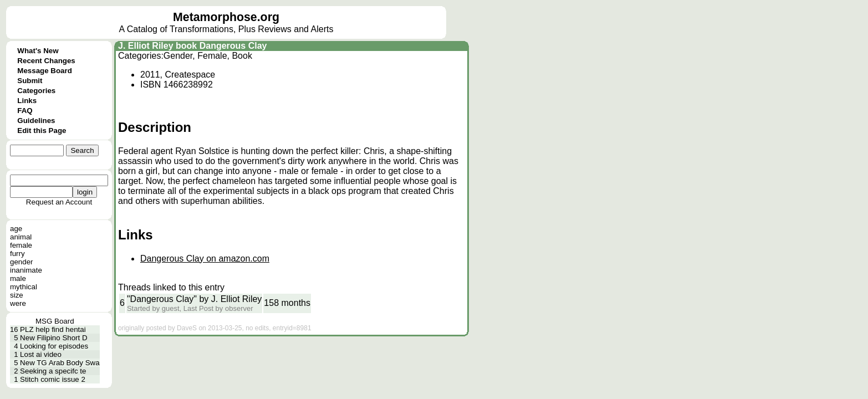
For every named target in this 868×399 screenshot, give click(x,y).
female (21, 245)
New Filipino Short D (53, 338)
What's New (38, 51)
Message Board (45, 71)
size (17, 295)
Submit (30, 81)
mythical (24, 287)
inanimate (26, 270)
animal (21, 237)
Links (27, 101)
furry (17, 254)
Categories (36, 91)
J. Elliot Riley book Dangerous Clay (193, 46)
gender (22, 262)
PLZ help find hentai (53, 329)
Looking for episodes (54, 346)
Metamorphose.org (226, 17)
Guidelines (36, 121)
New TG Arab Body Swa (60, 363)
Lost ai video (41, 354)
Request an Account (59, 202)
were (18, 303)
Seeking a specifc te (53, 371)
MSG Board (55, 321)
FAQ (25, 111)
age (16, 229)
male (18, 278)
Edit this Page (42, 131)
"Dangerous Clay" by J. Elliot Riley (194, 299)
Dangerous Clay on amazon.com (205, 259)
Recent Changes (46, 61)
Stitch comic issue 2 (53, 379)
